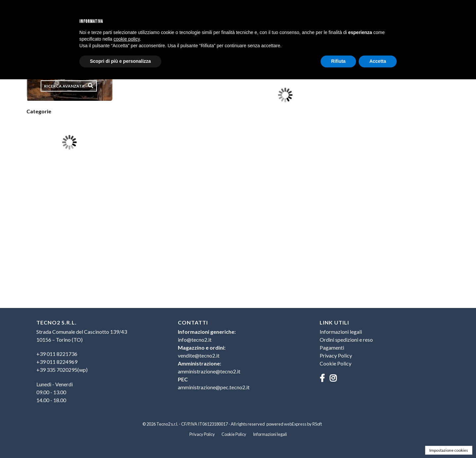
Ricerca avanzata (64, 86)
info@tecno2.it (195, 340)
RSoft (317, 424)
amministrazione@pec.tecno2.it (214, 387)
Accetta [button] (378, 61)
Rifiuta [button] (338, 61)
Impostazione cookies (449, 450)
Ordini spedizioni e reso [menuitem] (346, 340)
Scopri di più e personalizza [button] (120, 61)
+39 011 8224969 (57, 362)
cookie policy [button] (127, 39)
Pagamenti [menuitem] (332, 347)
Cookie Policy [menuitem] (336, 363)
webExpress (295, 424)
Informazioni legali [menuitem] (341, 332)
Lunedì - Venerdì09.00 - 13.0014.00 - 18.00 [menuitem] (55, 392)
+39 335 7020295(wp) (62, 370)
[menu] (96, 365)
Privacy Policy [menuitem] (336, 355)
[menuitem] (96, 362)
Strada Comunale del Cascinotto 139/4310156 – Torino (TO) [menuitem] (82, 336)
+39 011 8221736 (57, 354)
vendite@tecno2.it (199, 355)
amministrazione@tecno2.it (209, 371)
